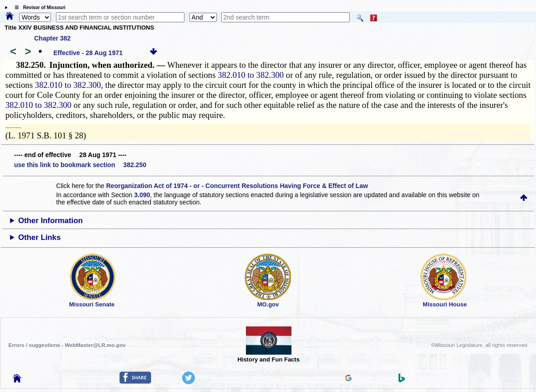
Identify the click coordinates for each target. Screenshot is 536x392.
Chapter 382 (52, 38)
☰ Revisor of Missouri (38, 8)
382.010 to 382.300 (251, 75)
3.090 (142, 195)
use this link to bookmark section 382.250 (80, 165)
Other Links (39, 237)
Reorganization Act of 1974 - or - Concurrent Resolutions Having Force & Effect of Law (237, 186)
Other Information (51, 221)
